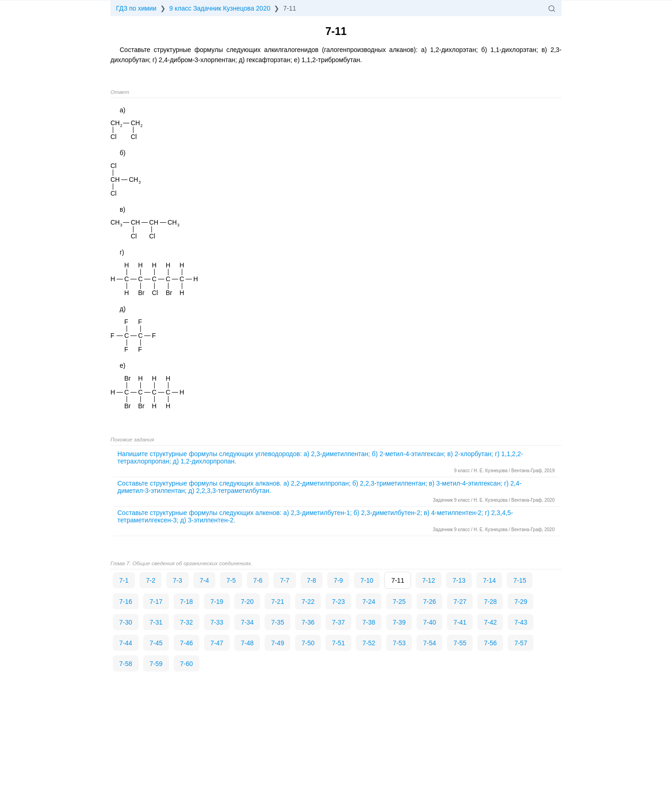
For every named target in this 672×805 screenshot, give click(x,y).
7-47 (217, 643)
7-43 (521, 622)
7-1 (124, 580)
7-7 (284, 580)
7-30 (126, 622)
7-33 (217, 622)
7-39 (399, 622)
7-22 (308, 602)
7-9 (338, 580)
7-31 (156, 622)
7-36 (308, 622)
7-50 (308, 643)
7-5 (231, 580)
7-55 (460, 643)
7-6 (258, 580)
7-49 (278, 643)
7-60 (186, 664)
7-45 (156, 643)
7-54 (429, 643)
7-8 (312, 580)
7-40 (429, 622)
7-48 (247, 643)
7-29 (521, 602)
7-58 (126, 664)
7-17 (156, 602)
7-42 (490, 622)
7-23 (338, 602)
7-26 (429, 602)
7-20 (247, 602)
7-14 (489, 580)
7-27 (460, 602)
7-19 (217, 602)
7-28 (490, 602)
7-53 (399, 643)
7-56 (490, 643)
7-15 (520, 580)
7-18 (186, 602)
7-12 (429, 580)
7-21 (278, 602)
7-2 (151, 580)
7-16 (126, 602)
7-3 (177, 580)
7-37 (338, 622)
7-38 (369, 622)
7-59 (156, 664)
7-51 (338, 643)
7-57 (521, 643)
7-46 (186, 643)
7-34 (247, 622)
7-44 (126, 643)
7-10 (367, 580)
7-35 (278, 622)
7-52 (369, 643)
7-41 (460, 622)
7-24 (369, 602)
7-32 (186, 622)
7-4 (204, 580)
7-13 (459, 580)
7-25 (399, 602)
